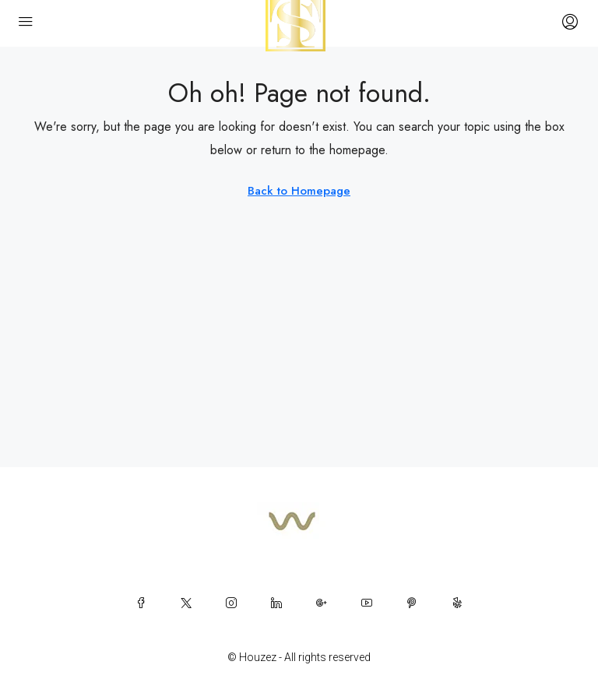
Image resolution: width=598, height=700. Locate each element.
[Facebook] (141, 603)
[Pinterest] (412, 603)
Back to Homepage (299, 191)
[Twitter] (186, 603)
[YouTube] (367, 603)
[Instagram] (231, 603)
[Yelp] (457, 603)
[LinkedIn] (276, 603)
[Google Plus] (322, 603)
